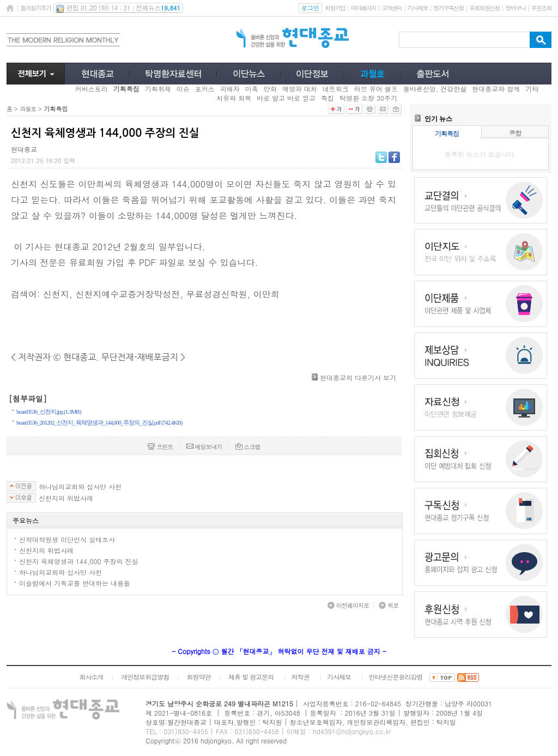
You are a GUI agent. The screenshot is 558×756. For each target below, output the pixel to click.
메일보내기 (204, 447)
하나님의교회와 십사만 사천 (80, 487)
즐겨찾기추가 (35, 8)
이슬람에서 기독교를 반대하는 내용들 (75, 583)
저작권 (301, 677)
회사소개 (91, 677)
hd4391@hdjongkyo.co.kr (352, 731)
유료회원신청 (484, 8)
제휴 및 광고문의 (251, 677)
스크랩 (248, 447)
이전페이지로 (348, 605)
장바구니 (515, 8)
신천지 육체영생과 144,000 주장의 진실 (79, 561)
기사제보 (418, 8)
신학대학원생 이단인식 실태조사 (67, 539)
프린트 (160, 447)
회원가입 (335, 8)
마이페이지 (363, 8)
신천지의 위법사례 (66, 498)
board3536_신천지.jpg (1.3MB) (48, 412)
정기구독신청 (448, 8)
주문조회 (541, 8)
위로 (389, 605)
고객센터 (392, 8)
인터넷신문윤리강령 (396, 677)
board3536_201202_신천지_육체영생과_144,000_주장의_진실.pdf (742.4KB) (99, 422)
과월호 (28, 109)
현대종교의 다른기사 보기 (358, 377)
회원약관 (198, 677)
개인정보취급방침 (145, 677)
